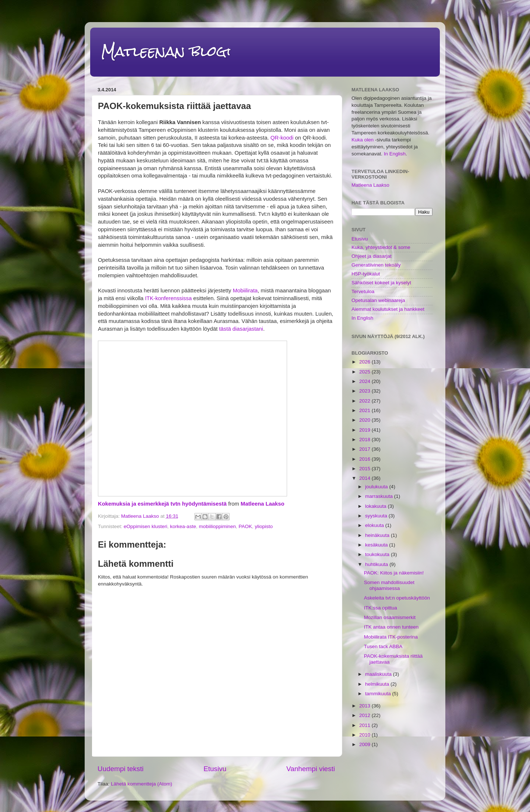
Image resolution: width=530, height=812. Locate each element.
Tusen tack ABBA (383, 646)
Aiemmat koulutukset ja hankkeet (388, 309)
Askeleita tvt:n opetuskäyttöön (397, 598)
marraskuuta (380, 496)
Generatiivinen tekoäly (376, 265)
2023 (365, 391)
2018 (365, 440)
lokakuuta (377, 506)
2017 (365, 449)
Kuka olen (363, 140)
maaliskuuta (379, 674)
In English (395, 154)
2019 (365, 430)
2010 (365, 735)
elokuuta (375, 525)
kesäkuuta (377, 545)
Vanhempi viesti (311, 769)
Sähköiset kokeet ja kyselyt (381, 283)
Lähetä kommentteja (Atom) (142, 784)
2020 (365, 420)
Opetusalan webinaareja (378, 300)
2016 (365, 459)
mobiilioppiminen (217, 526)
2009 (365, 744)
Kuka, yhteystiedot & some (381, 247)
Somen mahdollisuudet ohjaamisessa (389, 585)
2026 (365, 362)
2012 (365, 715)
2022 (365, 401)
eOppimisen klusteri (146, 526)
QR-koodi (282, 138)
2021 (365, 410)
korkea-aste (183, 526)
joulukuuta (377, 487)
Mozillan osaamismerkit (390, 617)
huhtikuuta (377, 564)
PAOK (245, 526)
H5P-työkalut (366, 274)
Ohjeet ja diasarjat (372, 256)
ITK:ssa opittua (381, 608)
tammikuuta (379, 694)
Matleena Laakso (263, 504)
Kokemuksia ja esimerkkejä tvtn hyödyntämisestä (162, 504)
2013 (365, 706)
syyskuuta (377, 516)
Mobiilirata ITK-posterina (391, 637)
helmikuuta (378, 684)
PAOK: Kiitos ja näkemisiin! (394, 573)
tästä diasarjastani (241, 329)
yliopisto (264, 526)
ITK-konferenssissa (168, 298)
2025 (365, 372)
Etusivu (215, 769)
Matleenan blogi (166, 51)
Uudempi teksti (121, 769)
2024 (365, 381)
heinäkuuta (378, 535)
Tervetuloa (363, 291)
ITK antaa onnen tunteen (391, 627)
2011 (365, 725)
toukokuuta (378, 554)
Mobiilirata (245, 291)
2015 (365, 469)
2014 (365, 478)
